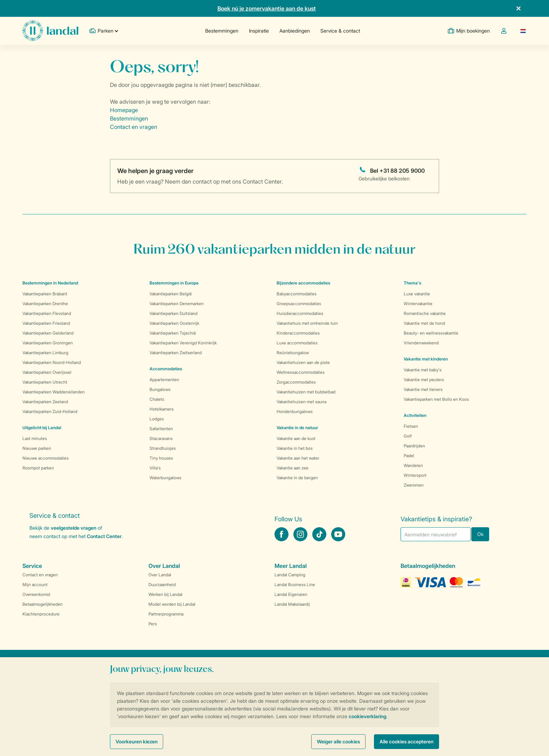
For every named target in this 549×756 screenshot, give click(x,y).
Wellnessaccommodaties (301, 372)
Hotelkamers (162, 409)
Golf (408, 436)
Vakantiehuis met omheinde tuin (307, 323)
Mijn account (35, 585)
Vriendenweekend (421, 343)
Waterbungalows (165, 478)
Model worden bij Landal (172, 604)
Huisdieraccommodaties (300, 313)
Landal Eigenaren (291, 594)
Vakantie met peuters (424, 380)
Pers (153, 624)
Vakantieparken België (171, 294)
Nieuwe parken (37, 448)
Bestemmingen (222, 31)
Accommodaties (166, 369)
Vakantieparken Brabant (45, 294)
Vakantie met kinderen (426, 359)
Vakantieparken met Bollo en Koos (436, 399)
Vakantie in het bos (295, 448)
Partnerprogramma (166, 614)
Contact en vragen (134, 127)
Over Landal (160, 575)
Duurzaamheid (162, 585)
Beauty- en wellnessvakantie (431, 333)
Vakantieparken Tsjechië (173, 333)
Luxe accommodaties (297, 343)
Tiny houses (161, 458)
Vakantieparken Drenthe (45, 304)
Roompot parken (38, 468)
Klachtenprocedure (41, 614)
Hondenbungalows (295, 411)
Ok (480, 534)
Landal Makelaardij (292, 604)
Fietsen (411, 426)
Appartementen (164, 380)
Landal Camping (290, 575)
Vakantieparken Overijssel (47, 372)
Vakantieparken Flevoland (47, 313)
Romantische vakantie (425, 313)
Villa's (155, 468)
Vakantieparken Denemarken (177, 304)
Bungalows (160, 389)
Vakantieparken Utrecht (45, 382)
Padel (409, 456)
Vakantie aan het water (298, 458)
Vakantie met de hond (424, 323)
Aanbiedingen (295, 31)
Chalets (157, 399)
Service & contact (340, 31)
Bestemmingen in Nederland (50, 283)
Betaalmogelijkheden (43, 604)
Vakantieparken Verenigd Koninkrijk (183, 343)
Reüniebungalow (293, 353)
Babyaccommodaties (297, 294)
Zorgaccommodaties (296, 382)
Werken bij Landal (165, 594)
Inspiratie (259, 31)
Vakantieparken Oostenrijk (174, 323)
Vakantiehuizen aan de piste (303, 362)
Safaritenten (161, 429)
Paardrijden (414, 446)
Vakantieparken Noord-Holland (52, 362)
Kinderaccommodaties (298, 333)
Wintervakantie (418, 304)
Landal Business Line (295, 585)
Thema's (412, 283)
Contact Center (104, 536)
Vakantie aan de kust (296, 438)
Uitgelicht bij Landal (42, 428)
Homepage (124, 110)
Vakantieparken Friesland (46, 323)
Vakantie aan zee (293, 468)
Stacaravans (161, 438)
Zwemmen (414, 485)
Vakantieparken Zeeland (45, 402)
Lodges (157, 419)
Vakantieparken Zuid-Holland (50, 411)
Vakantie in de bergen (297, 478)
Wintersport (415, 475)
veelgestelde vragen (74, 528)
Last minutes (35, 438)
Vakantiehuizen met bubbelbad (306, 392)
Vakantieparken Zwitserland (176, 353)
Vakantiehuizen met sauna (301, 402)
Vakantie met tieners (423, 389)
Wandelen (413, 465)
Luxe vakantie (417, 294)
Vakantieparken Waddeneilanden (54, 392)
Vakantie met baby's (423, 370)
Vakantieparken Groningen (48, 343)
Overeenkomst (36, 594)
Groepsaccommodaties (299, 304)
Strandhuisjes (163, 448)
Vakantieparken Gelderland (48, 333)
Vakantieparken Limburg (45, 353)
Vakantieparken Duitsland (173, 313)
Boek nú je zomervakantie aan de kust (267, 8)
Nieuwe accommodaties (46, 458)
